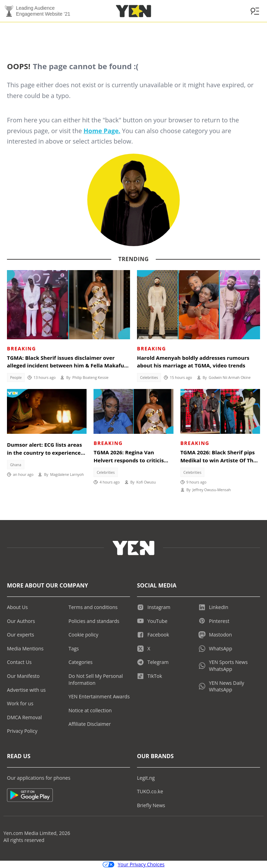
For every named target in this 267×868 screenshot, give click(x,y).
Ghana (16, 465)
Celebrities (149, 378)
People (16, 378)
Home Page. (102, 131)
